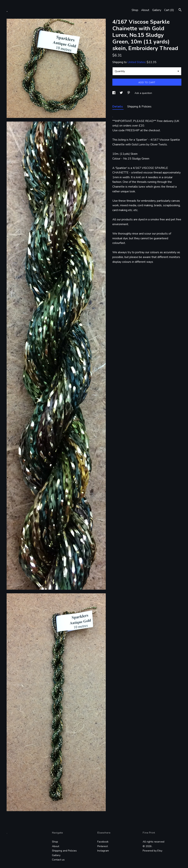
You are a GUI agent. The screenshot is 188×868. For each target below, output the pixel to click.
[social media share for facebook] (114, 93)
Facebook (103, 842)
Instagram (103, 851)
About (145, 10)
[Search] (180, 10)
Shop (135, 10)
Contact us (58, 860)
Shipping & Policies (139, 107)
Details (118, 107)
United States (136, 62)
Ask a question (143, 93)
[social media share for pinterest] (129, 93)
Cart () (169, 10)
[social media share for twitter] (122, 93)
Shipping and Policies (64, 851)
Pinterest (103, 846)
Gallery (157, 10)
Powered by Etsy (152, 851)
